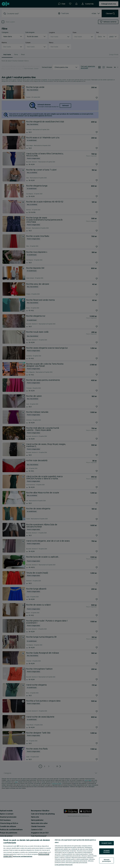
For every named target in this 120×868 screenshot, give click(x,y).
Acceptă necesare (106, 851)
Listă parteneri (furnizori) (64, 865)
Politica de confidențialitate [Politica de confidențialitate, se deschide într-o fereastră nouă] (22, 856)
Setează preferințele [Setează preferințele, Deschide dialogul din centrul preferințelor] (107, 860)
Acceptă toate (107, 843)
